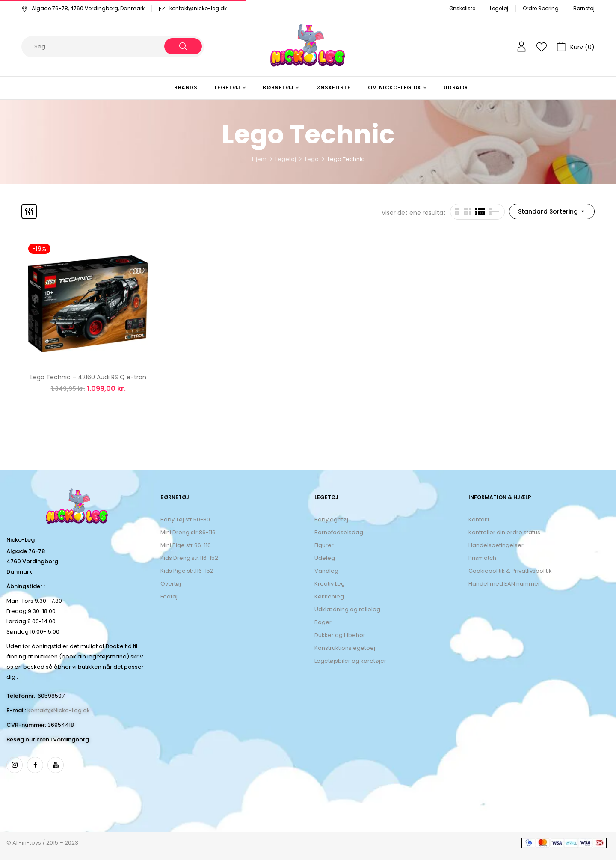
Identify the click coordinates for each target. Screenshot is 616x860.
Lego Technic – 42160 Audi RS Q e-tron (88, 377)
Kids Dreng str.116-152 (189, 558)
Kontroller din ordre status (504, 532)
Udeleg (325, 558)
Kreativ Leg (330, 584)
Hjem (259, 159)
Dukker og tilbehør (340, 635)
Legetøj (499, 8)
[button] (576, 47)
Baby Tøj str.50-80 (185, 519)
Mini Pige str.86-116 (186, 545)
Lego (312, 159)
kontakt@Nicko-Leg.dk (59, 710)
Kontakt (479, 519)
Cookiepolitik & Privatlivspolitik (510, 571)
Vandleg (326, 571)
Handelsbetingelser (496, 545)
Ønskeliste (462, 8)
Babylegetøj (331, 519)
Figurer (324, 545)
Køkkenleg (329, 597)
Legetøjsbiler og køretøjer (350, 661)
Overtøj (171, 584)
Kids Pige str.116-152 (187, 571)
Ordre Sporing (541, 8)
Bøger (323, 622)
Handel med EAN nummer (504, 584)
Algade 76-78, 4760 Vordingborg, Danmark (83, 8)
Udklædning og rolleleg (347, 609)
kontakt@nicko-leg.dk (198, 8)
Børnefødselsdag (339, 532)
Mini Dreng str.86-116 (188, 532)
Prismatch (482, 558)
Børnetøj (584, 8)
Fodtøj (169, 597)
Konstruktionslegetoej (345, 648)
